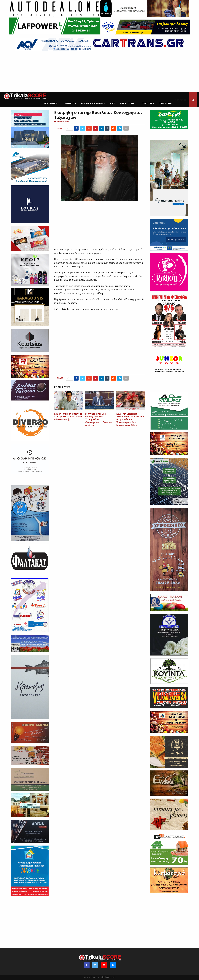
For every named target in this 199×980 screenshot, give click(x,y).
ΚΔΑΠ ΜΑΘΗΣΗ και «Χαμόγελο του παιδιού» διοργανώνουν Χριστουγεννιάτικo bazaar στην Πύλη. (130, 419)
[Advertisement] (100, 72)
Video (113, 103)
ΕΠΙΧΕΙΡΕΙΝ (147, 103)
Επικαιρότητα (127, 103)
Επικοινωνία (165, 103)
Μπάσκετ (69, 103)
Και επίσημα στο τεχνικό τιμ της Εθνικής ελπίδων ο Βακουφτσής (68, 417)
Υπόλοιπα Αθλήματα (92, 103)
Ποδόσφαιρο (51, 103)
